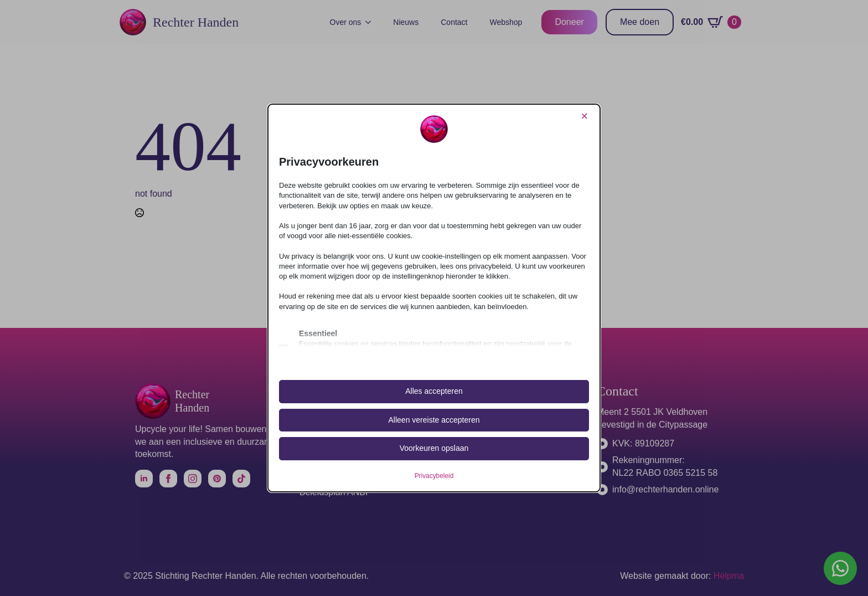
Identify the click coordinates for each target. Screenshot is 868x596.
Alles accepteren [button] (434, 391)
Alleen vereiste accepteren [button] (434, 420)
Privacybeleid (434, 476)
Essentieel (318, 333)
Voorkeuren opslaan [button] (434, 448)
